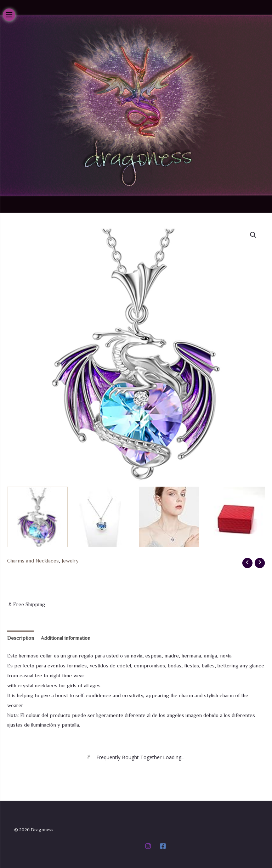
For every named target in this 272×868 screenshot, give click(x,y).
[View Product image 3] (169, 517)
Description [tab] (21, 638)
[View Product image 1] (37, 517)
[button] (253, 235)
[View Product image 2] (103, 517)
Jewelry (70, 561)
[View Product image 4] (235, 517)
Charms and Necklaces (33, 561)
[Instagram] (148, 846)
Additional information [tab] (66, 638)
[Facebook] (163, 846)
